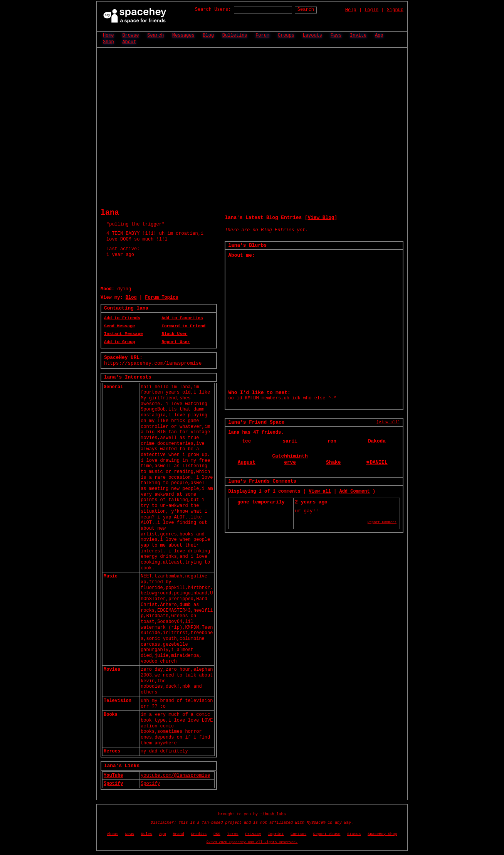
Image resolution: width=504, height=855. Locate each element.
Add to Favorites (182, 318)
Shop (108, 42)
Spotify (113, 784)
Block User (174, 334)
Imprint (276, 834)
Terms (233, 834)
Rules (147, 834)
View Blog (321, 218)
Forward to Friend (183, 326)
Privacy (253, 834)
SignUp (395, 10)
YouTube (113, 776)
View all (320, 491)
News (130, 834)
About (129, 42)
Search (306, 10)
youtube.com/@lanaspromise (175, 776)
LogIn (371, 10)
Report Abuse (327, 834)
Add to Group (120, 342)
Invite (358, 35)
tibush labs (273, 814)
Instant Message (123, 334)
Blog (208, 35)
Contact (298, 834)
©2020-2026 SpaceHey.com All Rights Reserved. (252, 842)
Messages (183, 35)
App (379, 35)
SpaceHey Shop (382, 834)
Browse (130, 35)
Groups (286, 35)
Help (351, 10)
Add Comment (354, 491)
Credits (199, 834)
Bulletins (235, 35)
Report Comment (382, 522)
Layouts (312, 35)
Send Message (120, 326)
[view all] (388, 422)
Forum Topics (161, 298)
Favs (336, 35)
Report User (176, 342)
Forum (262, 35)
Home (108, 35)
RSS (217, 834)
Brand (178, 834)
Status (354, 834)
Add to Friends (122, 318)
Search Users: (213, 10)
